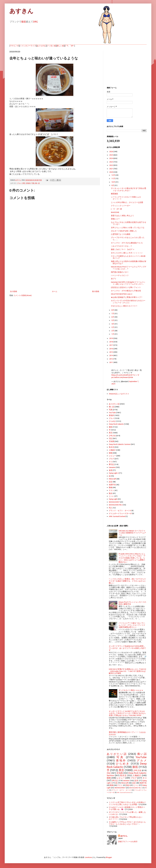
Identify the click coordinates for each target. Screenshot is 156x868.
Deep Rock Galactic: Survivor (120, 444)
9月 (113, 185)
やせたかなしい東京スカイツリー (124, 306)
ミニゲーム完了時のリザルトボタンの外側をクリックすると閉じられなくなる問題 (127, 803)
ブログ (111, 459)
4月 (113, 324)
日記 (111, 438)
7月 (113, 314)
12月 (113, 175)
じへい (111, 496)
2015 (111, 352)
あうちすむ (41, 46)
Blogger (109, 857)
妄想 (111, 470)
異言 (24, 183)
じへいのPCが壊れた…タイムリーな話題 (127, 202)
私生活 (111, 447)
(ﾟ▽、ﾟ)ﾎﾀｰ (70, 46)
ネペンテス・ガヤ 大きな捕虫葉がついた (127, 243)
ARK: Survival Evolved (117, 516)
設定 (111, 482)
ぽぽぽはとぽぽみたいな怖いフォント (126, 287)
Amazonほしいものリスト (119, 394)
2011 (111, 362)
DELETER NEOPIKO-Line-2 (122, 294)
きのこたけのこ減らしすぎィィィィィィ (127, 253)
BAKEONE (115, 212)
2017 (111, 345)
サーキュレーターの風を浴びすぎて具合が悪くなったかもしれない (129, 189)
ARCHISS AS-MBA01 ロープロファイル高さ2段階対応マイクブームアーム (132, 533)
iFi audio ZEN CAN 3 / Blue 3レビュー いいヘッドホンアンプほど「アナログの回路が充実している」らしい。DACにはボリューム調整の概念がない (132, 558)
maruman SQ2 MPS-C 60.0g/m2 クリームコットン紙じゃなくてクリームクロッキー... (128, 283)
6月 (113, 317)
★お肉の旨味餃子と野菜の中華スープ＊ (127, 297)
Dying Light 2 (114, 473)
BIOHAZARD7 (114, 502)
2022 (111, 165)
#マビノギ (135, 375)
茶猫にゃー (115, 219)
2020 (111, 172)
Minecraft (112, 479)
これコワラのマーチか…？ (122, 246)
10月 (113, 182)
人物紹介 (112, 450)
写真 (33, 183)
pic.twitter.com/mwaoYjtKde (122, 377)
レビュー (112, 456)
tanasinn (112, 467)
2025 (111, 155)
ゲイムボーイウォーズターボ (120, 513)
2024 (111, 158)
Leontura (88, 857)
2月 (113, 331)
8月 (113, 310)
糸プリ (114, 279)
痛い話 (37, 183)
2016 (111, 349)
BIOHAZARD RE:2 (116, 505)
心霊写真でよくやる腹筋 (121, 234)
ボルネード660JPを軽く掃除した (124, 231)
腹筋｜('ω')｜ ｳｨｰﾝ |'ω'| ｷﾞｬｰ (123, 249)
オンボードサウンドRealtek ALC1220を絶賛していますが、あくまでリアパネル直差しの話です (127, 648)
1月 (113, 334)
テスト (111, 490)
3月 (113, 327)
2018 (111, 342)
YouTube (112, 413)
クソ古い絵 (51, 46)
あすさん (124, 836)
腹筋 (24, 22)
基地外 (28, 183)
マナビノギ (14, 46)
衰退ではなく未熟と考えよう (122, 216)
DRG (35, 22)
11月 (113, 178)
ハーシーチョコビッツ (120, 275)
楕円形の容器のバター (120, 272)
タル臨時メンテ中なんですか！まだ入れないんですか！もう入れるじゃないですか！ (127, 823)
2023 (111, 162)
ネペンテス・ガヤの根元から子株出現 (126, 291)
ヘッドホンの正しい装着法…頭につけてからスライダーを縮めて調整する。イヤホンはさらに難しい (127, 581)
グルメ (19, 183)
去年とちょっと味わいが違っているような (128, 227)
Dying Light (113, 499)
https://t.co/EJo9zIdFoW (121, 375)
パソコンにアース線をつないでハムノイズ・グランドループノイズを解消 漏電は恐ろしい (132, 625)
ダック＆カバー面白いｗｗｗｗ (131, 690)
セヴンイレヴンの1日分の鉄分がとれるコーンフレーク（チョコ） (128, 302)
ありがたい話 (114, 404)
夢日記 (111, 464)
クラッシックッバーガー (121, 206)
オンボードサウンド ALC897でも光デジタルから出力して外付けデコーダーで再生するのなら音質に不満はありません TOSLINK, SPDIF (127, 713)
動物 (111, 487)
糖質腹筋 (114, 194)
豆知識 (111, 441)
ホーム (55, 291)
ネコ (111, 462)
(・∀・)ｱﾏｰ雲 (116, 209)
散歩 (111, 493)
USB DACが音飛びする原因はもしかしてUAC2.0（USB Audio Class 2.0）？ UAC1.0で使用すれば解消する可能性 (127, 671)
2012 (111, 359)
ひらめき (112, 421)
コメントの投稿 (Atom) (23, 295)
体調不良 (112, 485)
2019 (111, 338)
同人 (111, 508)
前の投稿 (96, 291)
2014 (111, 355)
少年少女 (112, 436)
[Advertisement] (55, 270)
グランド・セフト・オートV (120, 510)
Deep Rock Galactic (116, 424)
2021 (111, 169)
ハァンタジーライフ (28, 46)
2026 (111, 152)
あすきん (21, 11)
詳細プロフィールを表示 (128, 841)
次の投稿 (13, 291)
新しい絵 (60, 46)
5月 (113, 320)
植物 (111, 453)
